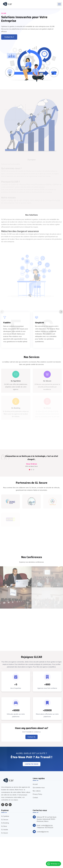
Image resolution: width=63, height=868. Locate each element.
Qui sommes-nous (39, 788)
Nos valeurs (37, 791)
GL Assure (5, 833)
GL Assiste (5, 830)
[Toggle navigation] (59, 4)
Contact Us (9, 37)
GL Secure (5, 820)
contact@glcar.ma (43, 832)
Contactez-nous (32, 764)
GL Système (5, 816)
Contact (35, 798)
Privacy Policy (37, 794)
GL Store (4, 826)
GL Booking (5, 823)
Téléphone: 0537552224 (45, 828)
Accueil (35, 784)
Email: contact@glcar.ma (45, 825)
